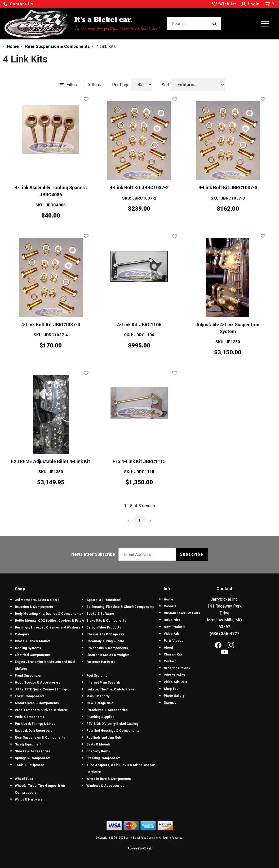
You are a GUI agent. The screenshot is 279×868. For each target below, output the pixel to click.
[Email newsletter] (148, 554)
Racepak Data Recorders (34, 731)
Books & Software (100, 614)
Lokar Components (30, 696)
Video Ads (172, 634)
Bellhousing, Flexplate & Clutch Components (120, 607)
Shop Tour (172, 689)
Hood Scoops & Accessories (37, 682)
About (168, 648)
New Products (175, 627)
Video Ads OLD (175, 682)
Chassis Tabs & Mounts (33, 641)
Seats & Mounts (99, 744)
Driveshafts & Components (107, 648)
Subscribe (192, 554)
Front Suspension (28, 676)
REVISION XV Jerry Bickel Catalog (112, 724)
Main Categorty (98, 696)
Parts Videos (174, 641)
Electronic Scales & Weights (108, 655)
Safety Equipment (28, 744)
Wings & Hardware (29, 799)
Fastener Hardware (101, 662)
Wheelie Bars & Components (109, 779)
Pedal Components (30, 717)
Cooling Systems (28, 648)
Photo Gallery (174, 696)
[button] (18, 4)
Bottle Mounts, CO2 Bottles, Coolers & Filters (50, 621)
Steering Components (103, 758)
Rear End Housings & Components (113, 731)
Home (169, 599)
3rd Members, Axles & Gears (37, 600)
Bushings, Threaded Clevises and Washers (48, 627)
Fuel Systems (97, 676)
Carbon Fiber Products (104, 627)
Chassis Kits (173, 654)
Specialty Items (98, 751)
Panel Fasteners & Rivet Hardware (41, 710)
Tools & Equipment (29, 765)
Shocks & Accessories (33, 751)
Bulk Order (172, 620)
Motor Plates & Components (37, 703)
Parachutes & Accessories (107, 710)
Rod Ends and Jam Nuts (104, 738)
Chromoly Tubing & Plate (105, 641)
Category (22, 634)
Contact (170, 661)
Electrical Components (32, 655)
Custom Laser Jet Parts (182, 613)
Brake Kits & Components (106, 621)
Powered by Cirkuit (140, 849)
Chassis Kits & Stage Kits (105, 634)
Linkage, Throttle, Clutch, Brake (110, 689)
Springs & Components (33, 758)
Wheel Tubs (24, 779)
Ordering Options (177, 668)
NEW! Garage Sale (100, 703)
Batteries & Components (34, 607)
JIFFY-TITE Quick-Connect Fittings (41, 689)
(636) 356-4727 (224, 634)
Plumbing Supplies (100, 717)
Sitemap (170, 703)
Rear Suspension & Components (40, 738)
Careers (170, 606)
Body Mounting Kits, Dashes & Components (48, 614)
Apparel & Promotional (104, 600)
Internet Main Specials (103, 682)
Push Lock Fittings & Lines (35, 724)
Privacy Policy (174, 675)
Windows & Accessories (105, 786)
